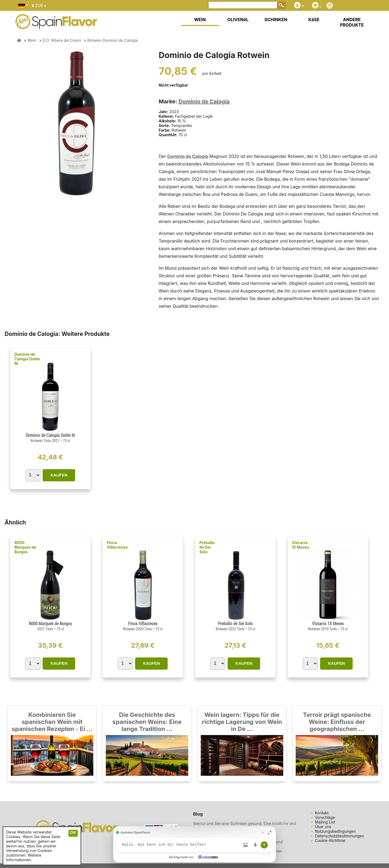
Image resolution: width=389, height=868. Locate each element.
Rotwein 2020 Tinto (138, 629)
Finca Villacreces (117, 545)
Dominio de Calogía (204, 101)
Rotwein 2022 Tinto (230, 629)
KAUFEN (59, 475)
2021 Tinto (46, 629)
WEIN (200, 20)
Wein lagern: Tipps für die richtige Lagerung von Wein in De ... (242, 722)
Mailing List (325, 822)
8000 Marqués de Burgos (25, 547)
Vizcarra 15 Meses (300, 545)
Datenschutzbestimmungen (339, 836)
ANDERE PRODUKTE (352, 22)
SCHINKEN (276, 20)
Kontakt (322, 813)
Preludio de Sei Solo (207, 547)
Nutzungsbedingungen (335, 831)
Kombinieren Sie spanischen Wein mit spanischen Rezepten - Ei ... (52, 722)
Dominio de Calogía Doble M (27, 359)
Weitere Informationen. (24, 857)
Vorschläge (325, 817)
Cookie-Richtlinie (330, 840)
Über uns (323, 827)
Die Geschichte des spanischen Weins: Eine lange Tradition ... (147, 722)
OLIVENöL (238, 20)
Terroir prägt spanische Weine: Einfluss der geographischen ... (337, 722)
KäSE (314, 20)
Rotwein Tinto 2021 (45, 441)
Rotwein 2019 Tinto (323, 629)
